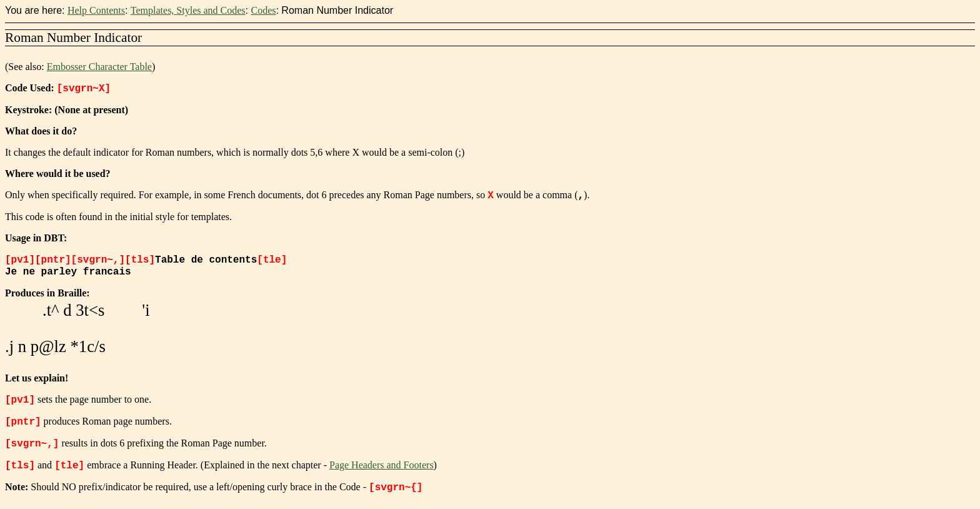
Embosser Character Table (99, 67)
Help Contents (96, 10)
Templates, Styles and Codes (188, 10)
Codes (263, 10)
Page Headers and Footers (382, 471)
